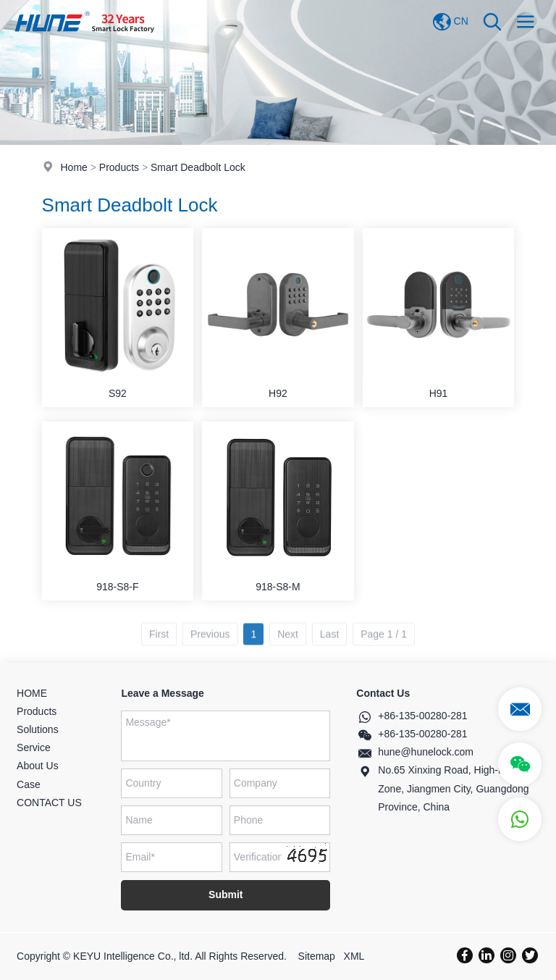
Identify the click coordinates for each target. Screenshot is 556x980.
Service (34, 747)
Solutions (38, 729)
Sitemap (317, 956)
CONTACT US (49, 803)
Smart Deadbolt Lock (198, 167)
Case (29, 784)
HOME (32, 693)
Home (73, 167)
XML (354, 956)
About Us (38, 766)
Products (119, 167)
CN (450, 22)
